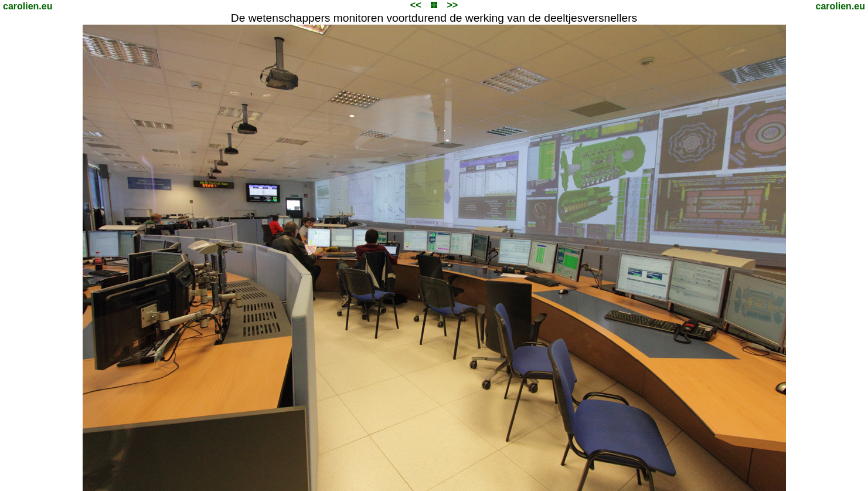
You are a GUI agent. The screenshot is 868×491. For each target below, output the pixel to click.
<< (416, 5)
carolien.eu (28, 6)
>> (452, 5)
